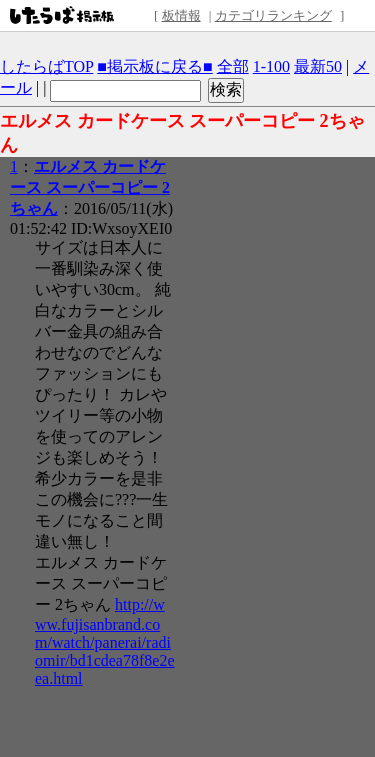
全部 (233, 66)
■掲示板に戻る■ (154, 66)
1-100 (271, 66)
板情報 (181, 15)
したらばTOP (46, 66)
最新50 (318, 66)
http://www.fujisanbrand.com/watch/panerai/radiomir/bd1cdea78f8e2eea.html (105, 641)
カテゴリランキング (273, 15)
